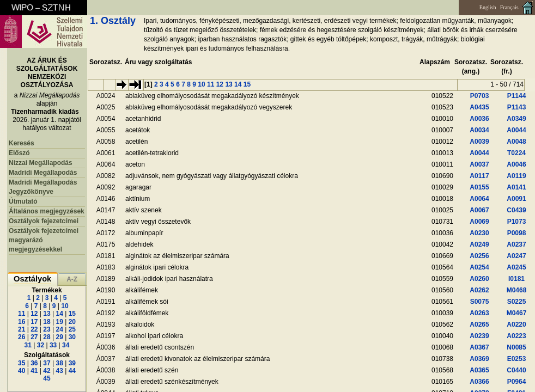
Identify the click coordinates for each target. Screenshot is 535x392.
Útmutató (23, 201)
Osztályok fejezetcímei (44, 221)
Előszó (19, 153)
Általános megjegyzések (47, 211)
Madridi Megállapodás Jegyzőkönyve (43, 187)
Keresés (22, 143)
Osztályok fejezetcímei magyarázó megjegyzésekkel (44, 240)
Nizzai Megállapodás (41, 163)
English (488, 7)
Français (509, 7)
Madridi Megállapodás (43, 173)
